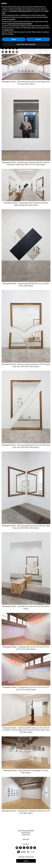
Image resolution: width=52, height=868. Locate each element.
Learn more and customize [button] (26, 44)
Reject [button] (14, 39)
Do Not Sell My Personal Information (20, 24)
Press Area (26, 839)
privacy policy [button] (9, 30)
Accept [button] (38, 39)
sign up (26, 861)
